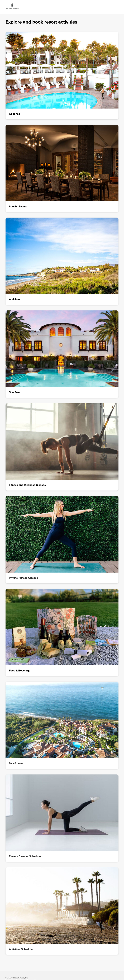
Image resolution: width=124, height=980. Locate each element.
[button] (62, 76)
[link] (12, 7)
